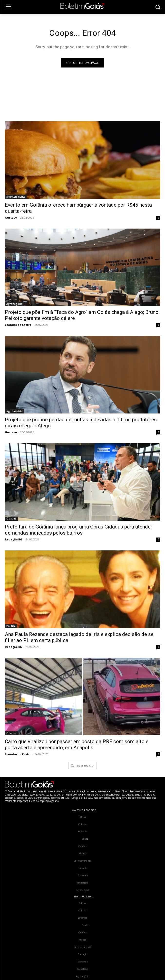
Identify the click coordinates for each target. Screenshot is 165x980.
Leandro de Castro (18, 325)
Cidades (11, 519)
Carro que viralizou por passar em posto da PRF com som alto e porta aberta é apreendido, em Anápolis (77, 745)
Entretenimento (16, 197)
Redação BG (14, 539)
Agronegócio (15, 304)
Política (11, 626)
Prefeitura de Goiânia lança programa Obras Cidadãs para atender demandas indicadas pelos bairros (79, 530)
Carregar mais (82, 765)
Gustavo (11, 217)
